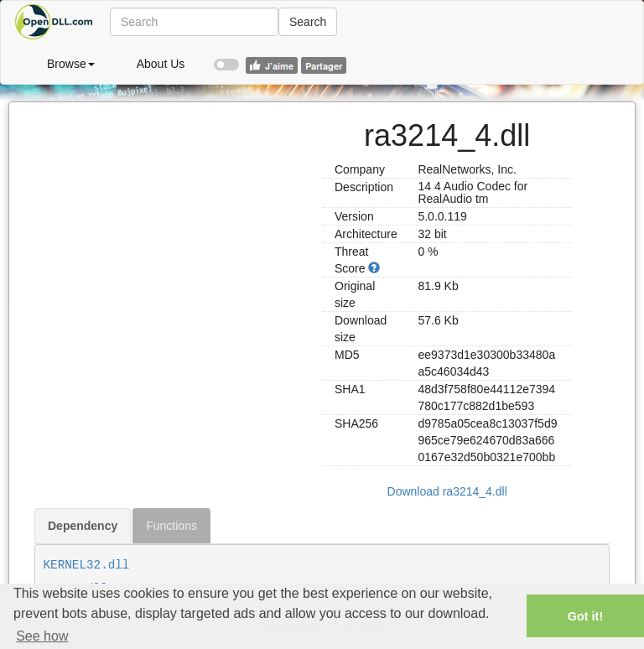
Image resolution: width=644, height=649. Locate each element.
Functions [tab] (171, 526)
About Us (161, 64)
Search (308, 22)
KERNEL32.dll (87, 565)
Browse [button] (71, 64)
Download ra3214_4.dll (447, 491)
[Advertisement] (172, 207)
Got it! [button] (585, 616)
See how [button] (42, 636)
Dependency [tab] (83, 526)
